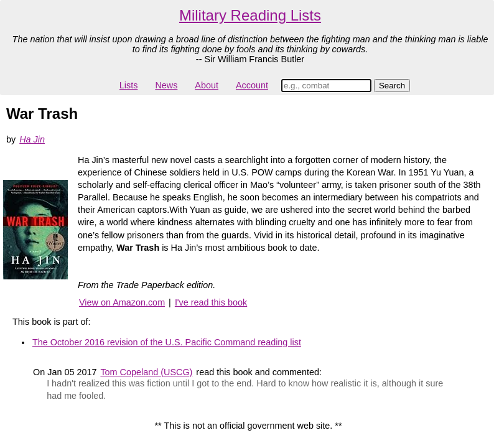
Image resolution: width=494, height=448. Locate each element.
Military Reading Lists (250, 15)
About (207, 85)
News (166, 85)
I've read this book (211, 302)
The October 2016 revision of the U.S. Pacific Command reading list (167, 342)
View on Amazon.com (122, 302)
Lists (129, 85)
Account (252, 85)
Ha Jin (32, 139)
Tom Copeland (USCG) (146, 372)
